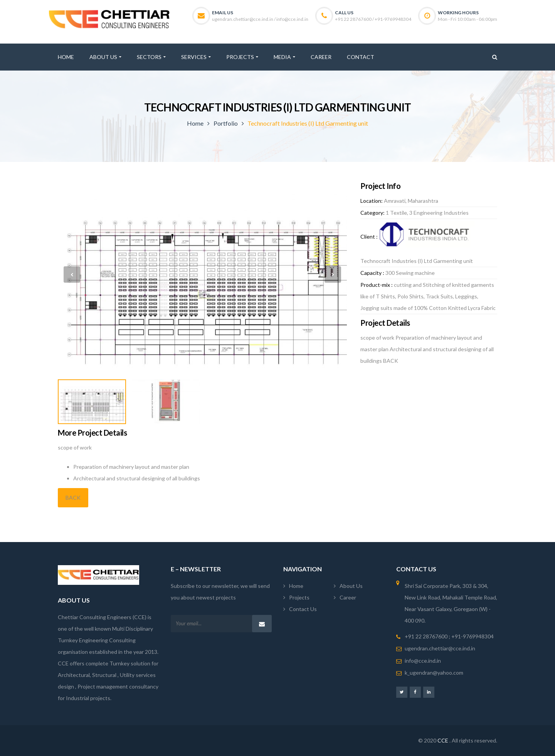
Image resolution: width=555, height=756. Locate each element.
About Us (351, 586)
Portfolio (226, 123)
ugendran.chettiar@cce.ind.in (440, 648)
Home (195, 123)
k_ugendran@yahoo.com (434, 673)
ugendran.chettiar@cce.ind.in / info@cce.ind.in (260, 19)
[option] (202, 274)
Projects (299, 597)
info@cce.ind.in (423, 661)
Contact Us (303, 609)
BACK (73, 498)
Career (348, 597)
